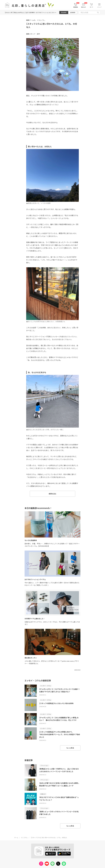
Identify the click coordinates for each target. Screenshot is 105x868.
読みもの (84, 7)
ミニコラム (24, 838)
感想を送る (52, 494)
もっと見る (70, 748)
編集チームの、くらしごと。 (36, 20)
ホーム (16, 838)
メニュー (99, 7)
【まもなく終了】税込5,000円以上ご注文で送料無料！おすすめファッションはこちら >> (31, 12)
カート (91, 7)
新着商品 (76, 7)
